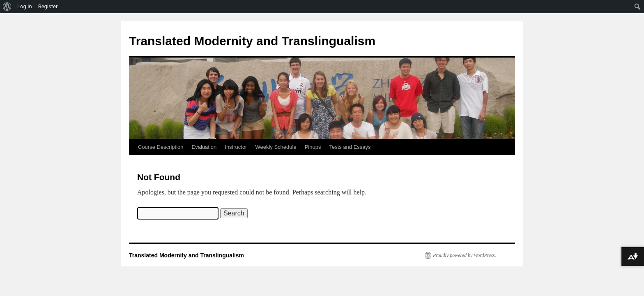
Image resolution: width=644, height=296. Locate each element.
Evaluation (204, 147)
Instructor (236, 147)
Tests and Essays (350, 147)
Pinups (313, 147)
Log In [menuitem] (25, 6)
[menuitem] (7, 7)
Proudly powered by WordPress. (465, 255)
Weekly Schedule (276, 147)
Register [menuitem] (48, 6)
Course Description (161, 147)
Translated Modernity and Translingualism (252, 41)
